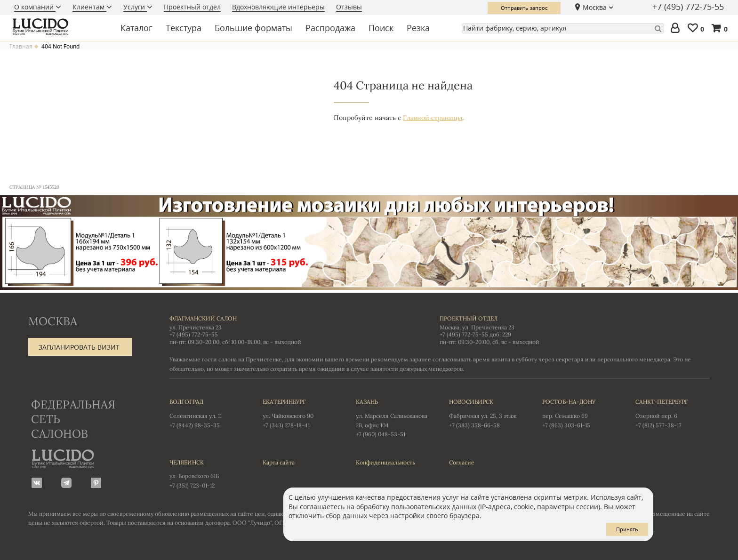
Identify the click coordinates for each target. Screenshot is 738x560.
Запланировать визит (79, 347)
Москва (595, 7)
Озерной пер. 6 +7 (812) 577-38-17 (673, 413)
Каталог (136, 28)
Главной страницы (433, 118)
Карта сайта (279, 462)
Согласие (462, 462)
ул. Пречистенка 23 (196, 327)
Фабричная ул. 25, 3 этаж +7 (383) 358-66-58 (486, 413)
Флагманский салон (203, 318)
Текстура (184, 28)
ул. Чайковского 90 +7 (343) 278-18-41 (300, 413)
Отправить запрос (524, 8)
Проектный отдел (192, 7)
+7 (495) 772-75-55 (688, 7)
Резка (418, 28)
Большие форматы (253, 28)
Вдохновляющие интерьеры (278, 7)
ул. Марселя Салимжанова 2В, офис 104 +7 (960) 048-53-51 (393, 417)
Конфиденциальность (385, 462)
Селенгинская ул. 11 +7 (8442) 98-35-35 (207, 413)
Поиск (381, 28)
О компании (35, 7)
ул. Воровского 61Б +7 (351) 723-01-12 (207, 473)
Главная (21, 47)
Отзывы (349, 7)
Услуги (135, 7)
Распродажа (330, 28)
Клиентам (89, 7)
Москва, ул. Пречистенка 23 (477, 327)
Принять (627, 529)
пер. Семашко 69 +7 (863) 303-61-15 (579, 413)
